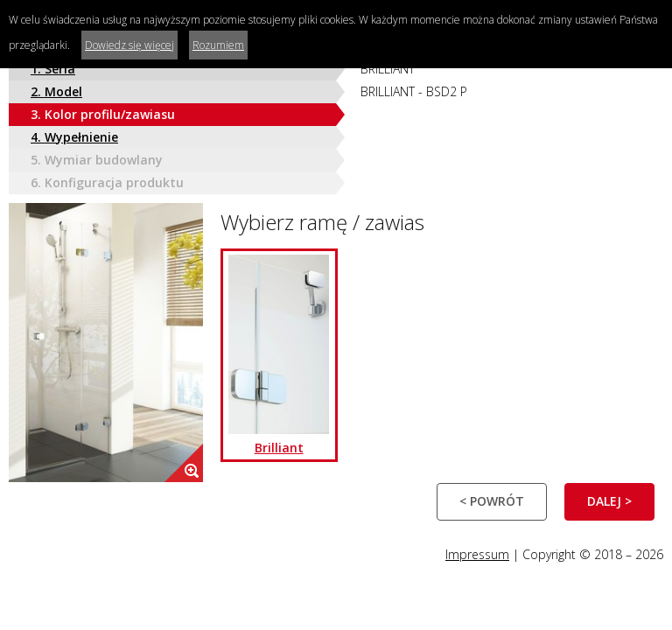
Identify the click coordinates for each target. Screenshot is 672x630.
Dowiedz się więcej (129, 45)
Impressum (477, 554)
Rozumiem (218, 45)
